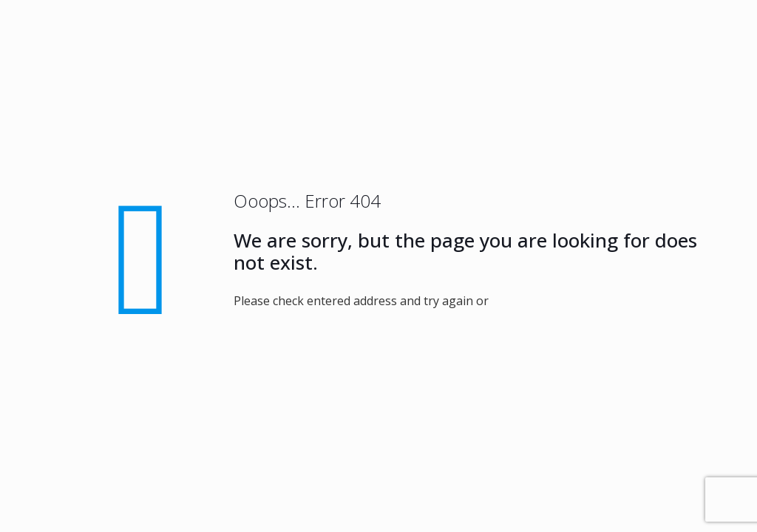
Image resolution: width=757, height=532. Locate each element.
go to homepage (565, 301)
